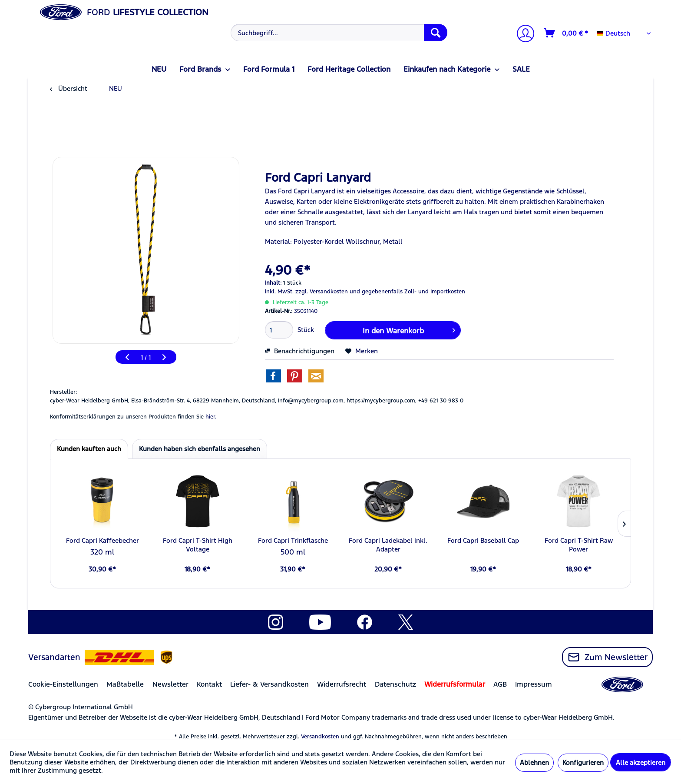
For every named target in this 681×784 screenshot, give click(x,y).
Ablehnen (534, 762)
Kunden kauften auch (89, 449)
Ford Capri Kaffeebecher (102, 540)
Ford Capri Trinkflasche (293, 540)
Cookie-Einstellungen (63, 684)
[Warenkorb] (566, 33)
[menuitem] (338, 33)
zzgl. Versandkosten (322, 292)
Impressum (534, 684)
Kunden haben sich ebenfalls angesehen (200, 449)
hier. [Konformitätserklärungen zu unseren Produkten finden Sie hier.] (211, 417)
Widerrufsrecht (342, 684)
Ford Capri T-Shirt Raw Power (579, 545)
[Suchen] (436, 33)
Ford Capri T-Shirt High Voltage (198, 545)
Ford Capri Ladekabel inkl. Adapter (388, 545)
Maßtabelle (125, 684)
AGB (500, 684)
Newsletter (170, 684)
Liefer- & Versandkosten (269, 684)
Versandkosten (320, 737)
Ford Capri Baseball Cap (483, 540)
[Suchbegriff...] (339, 33)
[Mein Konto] (522, 35)
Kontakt (209, 684)
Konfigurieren (583, 762)
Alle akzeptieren (641, 762)
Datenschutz (395, 684)
